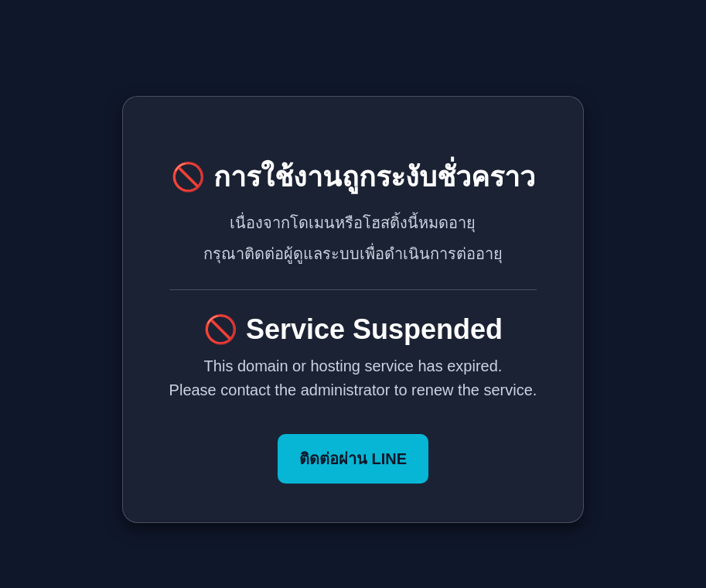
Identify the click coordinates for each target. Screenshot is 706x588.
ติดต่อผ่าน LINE (353, 459)
